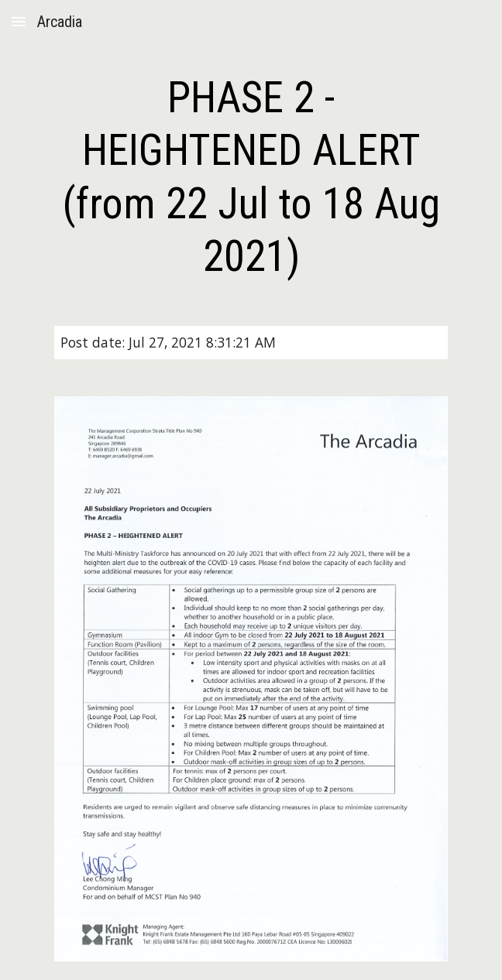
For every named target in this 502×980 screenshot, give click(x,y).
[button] (19, 21)
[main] (251, 177)
